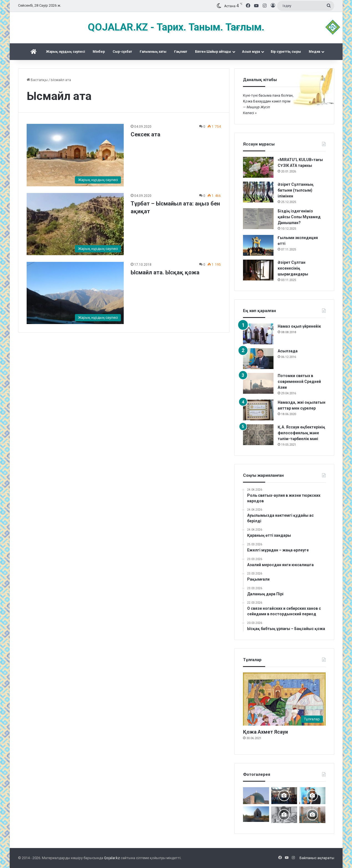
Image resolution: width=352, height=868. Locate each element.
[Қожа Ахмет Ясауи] (284, 699)
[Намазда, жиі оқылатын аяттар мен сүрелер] (258, 410)
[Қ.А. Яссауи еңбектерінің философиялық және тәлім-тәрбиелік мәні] (258, 435)
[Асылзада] (258, 359)
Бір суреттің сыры (286, 52)
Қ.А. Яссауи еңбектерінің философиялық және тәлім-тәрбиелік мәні (301, 433)
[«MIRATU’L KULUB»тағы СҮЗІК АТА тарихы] (258, 167)
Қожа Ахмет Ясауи (265, 732)
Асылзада (288, 351)
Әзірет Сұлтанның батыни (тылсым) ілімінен (296, 190)
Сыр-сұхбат (122, 52)
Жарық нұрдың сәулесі (65, 52)
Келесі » (250, 113)
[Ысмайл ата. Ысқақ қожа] (75, 293)
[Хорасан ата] (312, 815)
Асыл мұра (251, 52)
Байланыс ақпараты (317, 858)
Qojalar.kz (112, 858)
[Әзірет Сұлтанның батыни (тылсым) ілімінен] (258, 192)
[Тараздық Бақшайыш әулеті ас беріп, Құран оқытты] (256, 814)
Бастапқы (37, 80)
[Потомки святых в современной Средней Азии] (258, 383)
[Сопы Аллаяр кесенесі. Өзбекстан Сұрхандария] (256, 796)
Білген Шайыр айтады (213, 52)
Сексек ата (145, 134)
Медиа (314, 52)
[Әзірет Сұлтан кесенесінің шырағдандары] (258, 270)
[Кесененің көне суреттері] (284, 815)
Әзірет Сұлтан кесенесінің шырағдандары (293, 268)
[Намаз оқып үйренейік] (258, 334)
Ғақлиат (181, 52)
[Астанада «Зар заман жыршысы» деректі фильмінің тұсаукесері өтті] (284, 796)
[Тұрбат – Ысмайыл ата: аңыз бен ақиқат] (75, 224)
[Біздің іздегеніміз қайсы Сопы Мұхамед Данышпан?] (258, 219)
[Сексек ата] (75, 155)
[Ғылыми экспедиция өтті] (258, 245)
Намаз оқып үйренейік (299, 326)
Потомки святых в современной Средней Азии (299, 382)
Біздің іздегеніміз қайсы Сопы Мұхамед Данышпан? (299, 217)
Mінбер (99, 52)
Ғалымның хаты (153, 52)
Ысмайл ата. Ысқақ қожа (165, 272)
